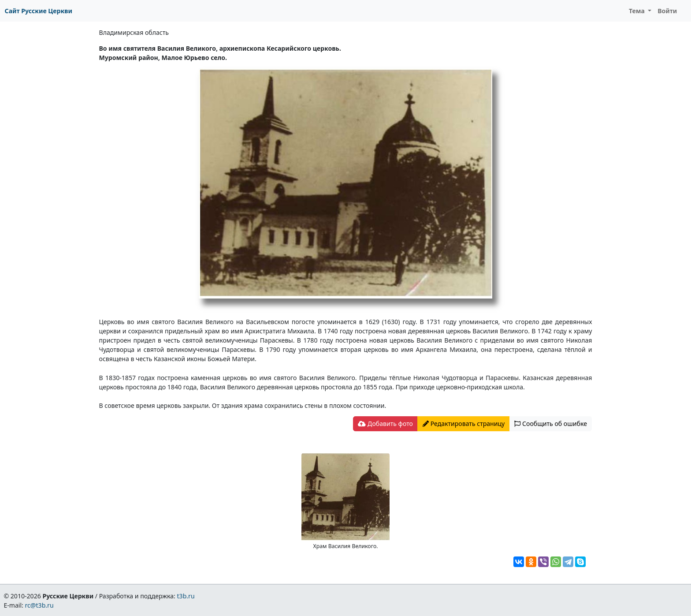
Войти (667, 11)
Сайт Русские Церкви (39, 11)
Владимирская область (134, 32)
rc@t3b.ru (39, 605)
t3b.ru (186, 596)
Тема (638, 11)
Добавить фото (385, 424)
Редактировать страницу (464, 424)
